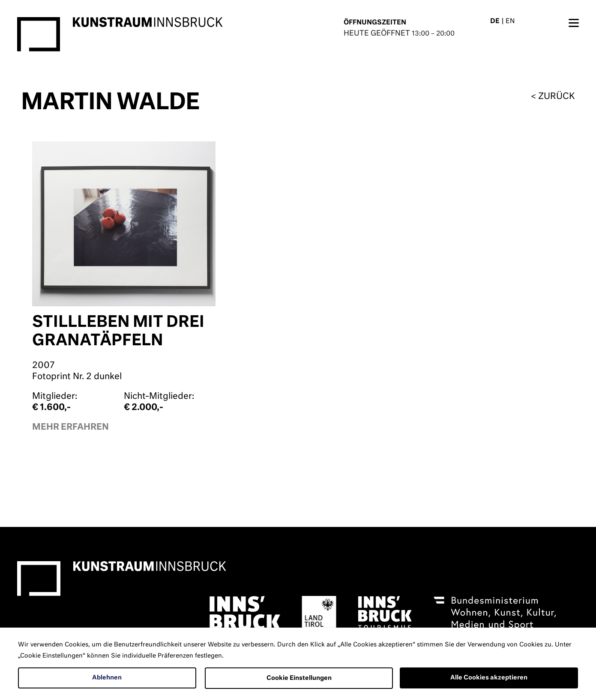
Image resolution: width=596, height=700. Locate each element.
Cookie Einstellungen (299, 678)
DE (495, 21)
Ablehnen (107, 678)
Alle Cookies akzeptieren (489, 678)
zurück (557, 96)
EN (510, 21)
